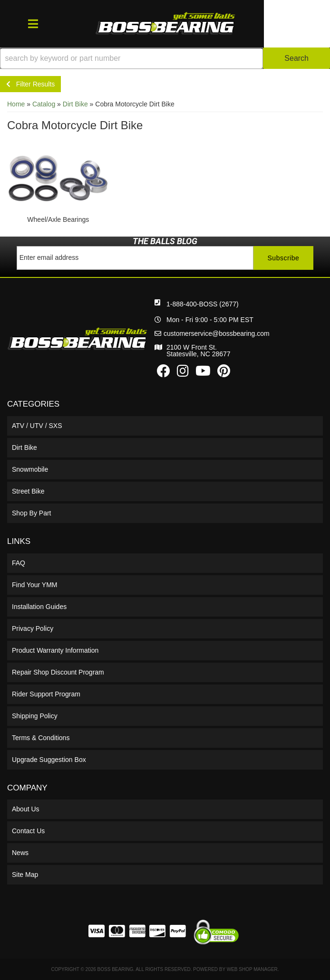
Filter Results (30, 84)
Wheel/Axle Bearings (58, 219)
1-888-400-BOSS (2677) (203, 304)
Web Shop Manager (252, 969)
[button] (165, 58)
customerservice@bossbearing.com (217, 333)
